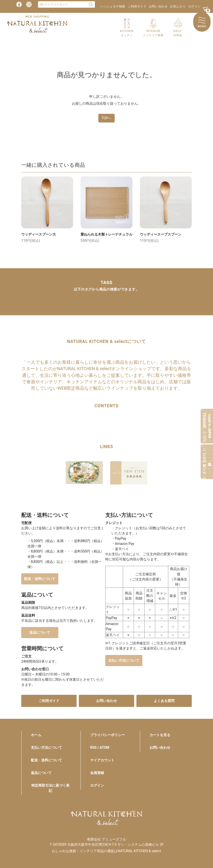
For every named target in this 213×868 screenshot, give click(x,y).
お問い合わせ (158, 6)
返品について (40, 632)
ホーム (36, 735)
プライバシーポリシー (107, 735)
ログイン (194, 6)
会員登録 (97, 773)
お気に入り (178, 6)
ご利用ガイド (137, 6)
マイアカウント (102, 760)
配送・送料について (40, 579)
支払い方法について (124, 660)
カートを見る (160, 735)
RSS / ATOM (100, 747)
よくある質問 (164, 701)
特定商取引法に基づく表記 (50, 788)
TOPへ (107, 118)
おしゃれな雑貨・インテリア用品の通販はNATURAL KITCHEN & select (106, 851)
